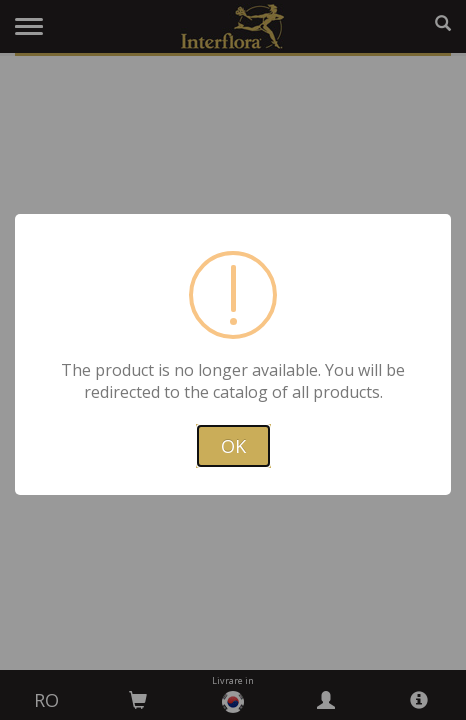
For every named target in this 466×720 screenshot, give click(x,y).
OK (233, 446)
